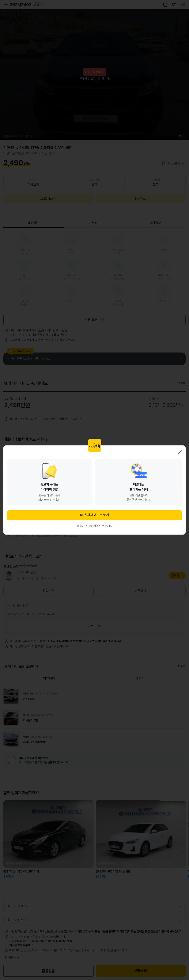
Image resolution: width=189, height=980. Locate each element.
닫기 (180, 452)
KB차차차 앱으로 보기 (94, 515)
